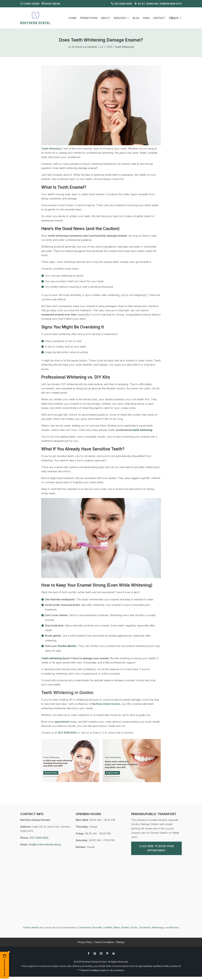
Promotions (89, 18)
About (106, 18)
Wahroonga (158, 927)
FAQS (146, 18)
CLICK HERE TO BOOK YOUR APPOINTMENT (156, 848)
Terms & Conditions (104, 942)
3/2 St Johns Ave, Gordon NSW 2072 (160, 4)
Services (120, 18)
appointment (62, 722)
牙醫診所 (174, 18)
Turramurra (145, 927)
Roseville (97, 927)
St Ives (134, 927)
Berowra (174, 927)
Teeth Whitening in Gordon (67, 693)
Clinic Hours (31, 4)
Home (73, 18)
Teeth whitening (51, 149)
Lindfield (108, 927)
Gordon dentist (31, 927)
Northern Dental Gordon (106, 704)
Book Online (52, 4)
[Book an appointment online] (5, 965)
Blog (136, 18)
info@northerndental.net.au (45, 844)
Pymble (125, 927)
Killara (117, 927)
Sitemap (120, 942)
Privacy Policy (85, 942)
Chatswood (85, 927)
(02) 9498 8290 (123, 4)
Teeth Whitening (124, 47)
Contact (159, 18)
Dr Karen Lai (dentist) (84, 47)
